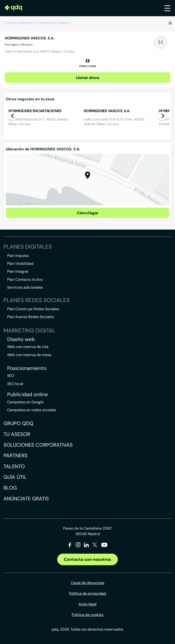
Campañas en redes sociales (32, 410)
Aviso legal (87, 604)
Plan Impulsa (18, 256)
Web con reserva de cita (28, 347)
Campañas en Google (25, 402)
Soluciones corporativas (38, 445)
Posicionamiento (27, 368)
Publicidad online (28, 395)
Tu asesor (17, 434)
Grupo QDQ (18, 423)
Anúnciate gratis (26, 499)
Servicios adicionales (25, 287)
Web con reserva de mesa (29, 355)
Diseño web (21, 339)
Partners (16, 456)
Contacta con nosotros (87, 559)
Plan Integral (18, 271)
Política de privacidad (87, 593)
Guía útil (15, 477)
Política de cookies (88, 615)
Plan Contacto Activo (25, 279)
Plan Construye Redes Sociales (33, 309)
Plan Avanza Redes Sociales (31, 317)
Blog (10, 488)
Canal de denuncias (88, 583)
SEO (11, 376)
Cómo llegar (88, 213)
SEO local (15, 384)
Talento (14, 466)
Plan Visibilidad (20, 264)
